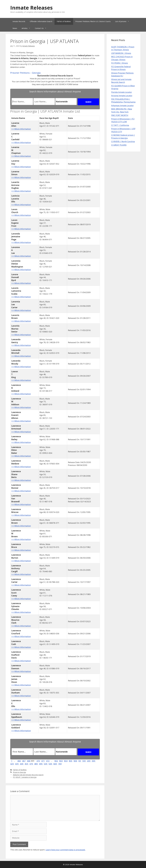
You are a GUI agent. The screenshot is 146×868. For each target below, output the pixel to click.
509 (46, 764)
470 (38, 761)
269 (89, 761)
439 (17, 764)
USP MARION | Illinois (121, 53)
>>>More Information (21, 129)
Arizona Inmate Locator (122, 96)
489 (36, 764)
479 (31, 764)
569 (51, 764)
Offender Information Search (41, 21)
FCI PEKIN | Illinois (120, 63)
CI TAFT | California (120, 125)
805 (71, 761)
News (15, 28)
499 (41, 764)
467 (24, 761)
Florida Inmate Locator (122, 92)
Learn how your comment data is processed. (66, 850)
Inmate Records (19, 21)
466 (19, 761)
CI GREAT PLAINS (119, 145)
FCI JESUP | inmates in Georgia (25, 777)
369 (94, 761)
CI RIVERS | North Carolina (123, 141)
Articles (27, 28)
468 (29, 761)
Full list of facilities (64, 21)
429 (12, 764)
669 (55, 764)
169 (84, 761)
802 (56, 761)
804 (66, 761)
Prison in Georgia (19, 772)
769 (60, 764)
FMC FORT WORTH (120, 115)
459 (27, 764)
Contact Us (42, 28)
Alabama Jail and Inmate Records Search (28, 775)
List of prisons (123, 21)
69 (80, 761)
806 (75, 761)
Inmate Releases (31, 8)
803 (61, 761)
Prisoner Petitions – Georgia (25, 73)
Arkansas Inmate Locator (122, 105)
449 (22, 764)
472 (48, 761)
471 (43, 761)
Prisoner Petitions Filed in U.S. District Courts (93, 21)
